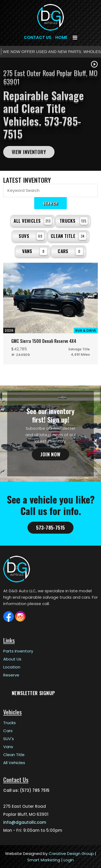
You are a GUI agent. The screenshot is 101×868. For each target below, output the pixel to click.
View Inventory (29, 152)
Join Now (50, 454)
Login (69, 859)
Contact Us (38, 37)
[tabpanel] (50, 114)
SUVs (31, 236)
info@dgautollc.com (25, 822)
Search (50, 203)
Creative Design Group (71, 853)
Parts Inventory (18, 650)
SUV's (9, 738)
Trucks (74, 221)
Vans (35, 251)
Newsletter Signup (33, 692)
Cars (71, 251)
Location (12, 666)
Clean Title (69, 236)
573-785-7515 (50, 527)
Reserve (11, 674)
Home (61, 37)
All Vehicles (33, 221)
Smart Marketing (44, 859)
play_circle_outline (94, 64)
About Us (12, 658)
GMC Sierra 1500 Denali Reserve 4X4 (43, 341)
